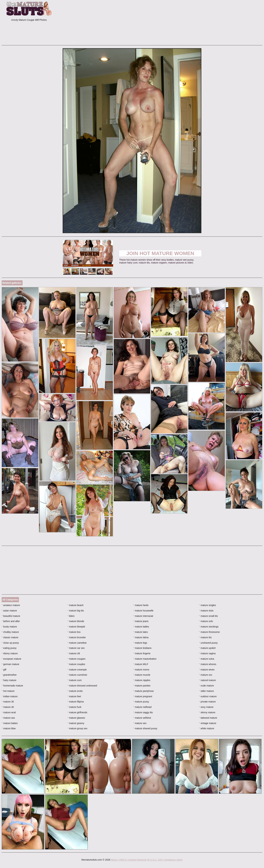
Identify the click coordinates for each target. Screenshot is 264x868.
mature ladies (141, 627)
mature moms (141, 670)
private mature (207, 702)
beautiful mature (11, 616)
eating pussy (9, 648)
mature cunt (75, 680)
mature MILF (141, 664)
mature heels (141, 605)
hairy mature (9, 680)
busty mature (9, 627)
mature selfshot (142, 718)
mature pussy (141, 702)
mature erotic (75, 691)
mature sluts (206, 611)
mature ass (8, 718)
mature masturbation (145, 659)
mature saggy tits (143, 712)
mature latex (141, 632)
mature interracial (143, 616)
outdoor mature (208, 696)
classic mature (10, 637)
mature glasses (76, 718)
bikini (71, 616)
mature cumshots (77, 675)
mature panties (142, 686)
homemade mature (12, 686)
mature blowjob (76, 627)
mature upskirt (207, 648)
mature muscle (142, 675)
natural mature (207, 680)
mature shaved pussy (145, 728)
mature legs (140, 643)
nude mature (206, 686)
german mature (10, 664)
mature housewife (143, 611)
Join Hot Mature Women (160, 253)
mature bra (74, 632)
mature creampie (77, 670)
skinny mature (207, 712)
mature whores (208, 664)
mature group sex (77, 728)
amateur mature (11, 605)
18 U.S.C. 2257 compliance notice (165, 860)
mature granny (76, 723)
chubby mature (10, 632)
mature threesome (209, 632)
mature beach (76, 605)
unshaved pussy (208, 643)
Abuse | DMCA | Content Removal (129, 860)
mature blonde (76, 621)
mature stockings (209, 627)
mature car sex (76, 648)
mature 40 (8, 707)
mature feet (74, 696)
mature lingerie (142, 653)
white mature (207, 728)
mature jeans (141, 621)
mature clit (74, 653)
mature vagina (207, 653)
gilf (4, 670)
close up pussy (10, 643)
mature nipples (142, 680)
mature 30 (8, 702)
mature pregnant (143, 696)
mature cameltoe (77, 643)
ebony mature (10, 653)
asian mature (9, 611)
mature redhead (142, 707)
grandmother (9, 675)
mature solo (206, 621)
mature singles (207, 605)
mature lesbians (142, 648)
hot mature (8, 691)
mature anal (9, 712)
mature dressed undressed (82, 686)
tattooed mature (208, 718)
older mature (206, 691)
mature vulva (207, 659)
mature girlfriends (77, 712)
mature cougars (77, 659)
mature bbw (9, 728)
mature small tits (208, 616)
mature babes (10, 723)
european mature (11, 659)
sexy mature (206, 707)
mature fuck (74, 707)
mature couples (76, 664)
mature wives (207, 670)
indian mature (10, 696)
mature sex (140, 723)
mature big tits (76, 611)
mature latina (141, 637)
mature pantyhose (144, 691)
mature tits (205, 637)
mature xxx (206, 675)
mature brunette (77, 637)
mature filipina (76, 702)
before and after (11, 621)
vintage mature (208, 723)
